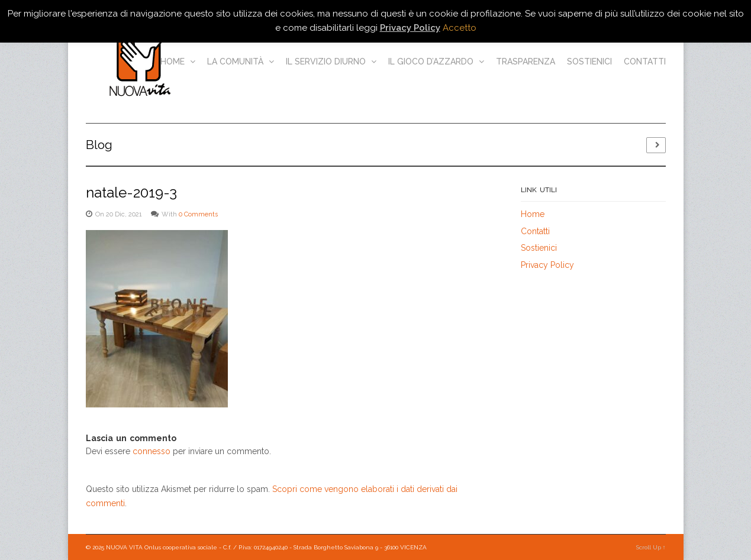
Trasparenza (526, 61)
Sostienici (589, 61)
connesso (152, 451)
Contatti (645, 61)
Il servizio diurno (331, 61)
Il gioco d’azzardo (436, 61)
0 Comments (198, 214)
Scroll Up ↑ (651, 547)
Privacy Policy (547, 265)
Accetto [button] (460, 28)
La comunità (241, 61)
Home (178, 61)
